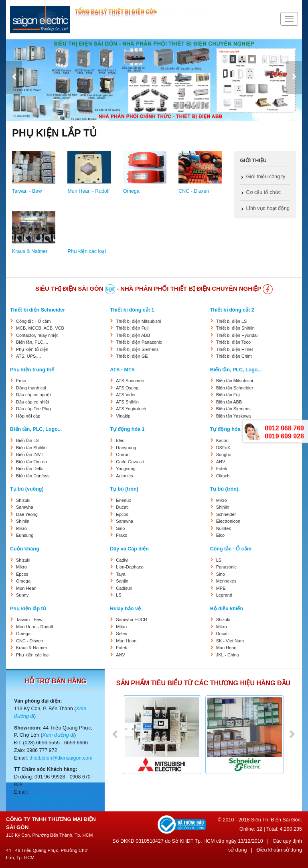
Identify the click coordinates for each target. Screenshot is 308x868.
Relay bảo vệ (125, 609)
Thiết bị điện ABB (133, 335)
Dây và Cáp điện (129, 549)
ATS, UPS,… (29, 356)
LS (119, 595)
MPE (221, 588)
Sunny (22, 595)
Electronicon (228, 521)
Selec (122, 634)
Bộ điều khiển (227, 609)
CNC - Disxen (194, 191)
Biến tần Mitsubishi (235, 381)
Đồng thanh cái (31, 388)
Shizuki (23, 500)
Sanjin (122, 581)
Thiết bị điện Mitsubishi (138, 321)
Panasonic (226, 567)
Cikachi (223, 476)
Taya (121, 574)
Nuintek (224, 528)
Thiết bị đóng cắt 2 (232, 310)
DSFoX (223, 448)
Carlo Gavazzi (130, 462)
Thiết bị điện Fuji (132, 328)
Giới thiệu (253, 161)
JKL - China (228, 655)
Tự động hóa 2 (227, 429)
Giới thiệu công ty (266, 177)
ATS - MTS (122, 370)
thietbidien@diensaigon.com (61, 758)
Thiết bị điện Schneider (37, 310)
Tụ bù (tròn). (225, 489)
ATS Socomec (130, 381)
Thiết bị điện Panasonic (139, 342)
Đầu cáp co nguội (33, 395)
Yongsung (126, 469)
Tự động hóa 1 (127, 429)
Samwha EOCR (132, 619)
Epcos (122, 514)
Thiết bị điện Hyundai (237, 335)
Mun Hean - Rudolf (88, 191)
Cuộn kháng (25, 549)
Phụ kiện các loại (87, 251)
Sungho (224, 454)
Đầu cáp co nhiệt (32, 402)
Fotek (222, 469)
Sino (120, 528)
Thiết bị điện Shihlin (235, 328)
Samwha (25, 507)
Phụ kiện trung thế (32, 370)
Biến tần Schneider (235, 388)
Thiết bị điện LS (232, 321)
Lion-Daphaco (130, 567)
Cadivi (122, 560)
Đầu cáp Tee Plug (33, 409)
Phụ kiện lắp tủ (28, 609)
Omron (123, 454)
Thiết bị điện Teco (233, 342)
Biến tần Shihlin (31, 448)
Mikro (21, 528)
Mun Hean (26, 588)
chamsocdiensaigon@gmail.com (50, 799)
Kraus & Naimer (30, 251)
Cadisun (124, 588)
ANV (221, 462)
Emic (21, 381)
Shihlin (23, 521)
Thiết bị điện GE (132, 356)
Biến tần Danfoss (33, 476)
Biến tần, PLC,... (32, 342)
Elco (220, 535)
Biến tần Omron (31, 462)
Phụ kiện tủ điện (32, 349)
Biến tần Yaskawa (234, 416)
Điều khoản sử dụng (279, 850)
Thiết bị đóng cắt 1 (132, 310)
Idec (120, 440)
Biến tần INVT (30, 454)
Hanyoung (126, 448)
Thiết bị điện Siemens (137, 349)
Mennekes (226, 581)
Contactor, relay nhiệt (37, 335)
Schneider (226, 514)
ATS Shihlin (127, 402)
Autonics (124, 476)
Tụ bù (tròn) (124, 489)
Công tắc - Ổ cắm (33, 321)
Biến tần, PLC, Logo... (236, 370)
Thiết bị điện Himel (234, 349)
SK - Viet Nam (230, 641)
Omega (131, 191)
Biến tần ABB (229, 402)
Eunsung (25, 535)
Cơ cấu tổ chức (264, 192)
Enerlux (123, 500)
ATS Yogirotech (131, 409)
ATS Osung (127, 388)
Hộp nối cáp (28, 416)
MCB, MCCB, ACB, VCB (40, 328)
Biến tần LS (27, 440)
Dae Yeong (27, 514)
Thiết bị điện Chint (234, 356)
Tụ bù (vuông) (27, 489)
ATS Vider (126, 395)
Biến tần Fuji (228, 395)
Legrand (224, 595)
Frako (122, 535)
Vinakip (123, 416)
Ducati (122, 507)
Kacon (222, 440)
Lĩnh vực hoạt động (268, 208)
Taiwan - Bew (27, 191)
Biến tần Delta (30, 469)
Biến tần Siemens (233, 409)
